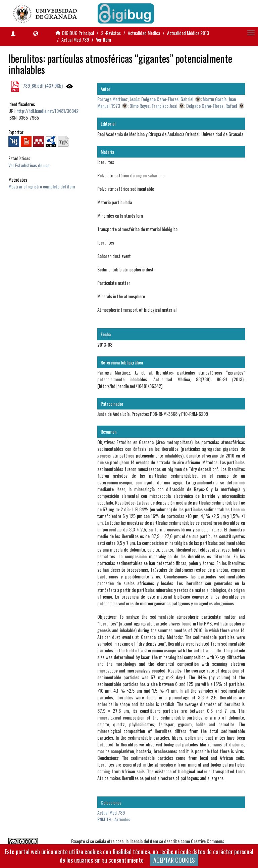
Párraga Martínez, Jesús (118, 99)
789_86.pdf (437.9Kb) (42, 85)
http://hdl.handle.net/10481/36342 (47, 111)
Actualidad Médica (144, 33)
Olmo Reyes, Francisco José (153, 106)
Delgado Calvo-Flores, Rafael (212, 106)
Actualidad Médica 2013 (188, 33)
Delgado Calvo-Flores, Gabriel (167, 99)
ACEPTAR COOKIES (174, 860)
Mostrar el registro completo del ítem (42, 186)
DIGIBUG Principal (78, 33)
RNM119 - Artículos (114, 819)
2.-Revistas (111, 33)
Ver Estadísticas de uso (29, 165)
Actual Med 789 (75, 39)
